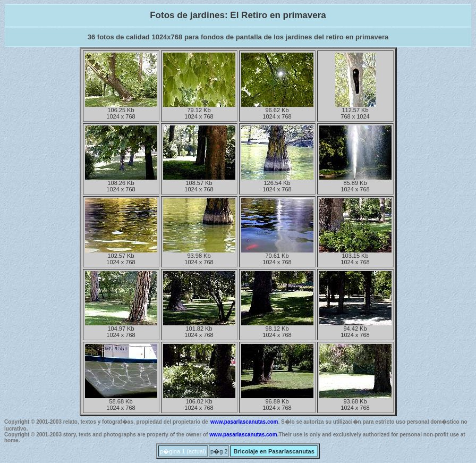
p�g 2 (219, 451)
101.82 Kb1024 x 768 (199, 329)
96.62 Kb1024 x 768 (277, 111)
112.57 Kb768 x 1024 (355, 111)
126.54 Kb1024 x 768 (277, 183)
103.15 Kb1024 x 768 (355, 256)
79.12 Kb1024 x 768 (199, 111)
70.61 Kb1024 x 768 (277, 256)
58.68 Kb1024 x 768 (121, 402)
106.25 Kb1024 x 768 (121, 111)
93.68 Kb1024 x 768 (355, 402)
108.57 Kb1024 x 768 (199, 183)
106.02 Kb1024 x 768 (199, 402)
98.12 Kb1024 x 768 (277, 329)
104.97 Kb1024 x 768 (121, 329)
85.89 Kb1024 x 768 (355, 183)
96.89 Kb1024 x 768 (277, 402)
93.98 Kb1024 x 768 (199, 256)
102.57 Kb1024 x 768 (121, 256)
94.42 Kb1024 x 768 (355, 329)
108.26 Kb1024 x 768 (121, 183)
